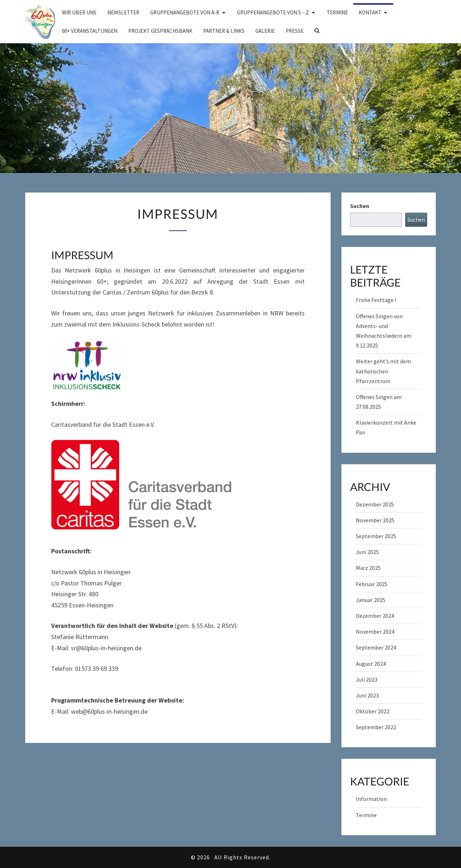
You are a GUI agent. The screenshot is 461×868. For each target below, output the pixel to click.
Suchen (360, 206)
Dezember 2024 (375, 616)
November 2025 (375, 520)
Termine (337, 12)
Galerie (265, 31)
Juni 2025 (367, 552)
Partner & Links (224, 31)
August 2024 (371, 664)
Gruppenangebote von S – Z (273, 12)
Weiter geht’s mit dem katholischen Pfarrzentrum (383, 371)
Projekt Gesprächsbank (160, 31)
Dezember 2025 (375, 504)
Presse (295, 31)
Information (371, 799)
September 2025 (376, 536)
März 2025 (368, 568)
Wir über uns (79, 12)
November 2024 (375, 632)
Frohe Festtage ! (376, 300)
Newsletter (123, 12)
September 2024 (376, 647)
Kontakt (370, 12)
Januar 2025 (371, 600)
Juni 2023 (367, 695)
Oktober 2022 (373, 711)
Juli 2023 (367, 679)
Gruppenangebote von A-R (185, 12)
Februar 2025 (372, 584)
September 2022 (376, 727)
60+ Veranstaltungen (90, 31)
